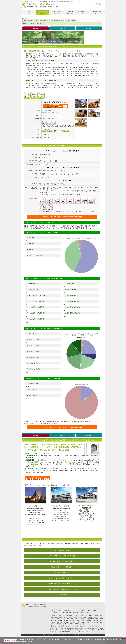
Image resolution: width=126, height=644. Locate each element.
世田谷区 (90, 617)
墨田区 (85, 617)
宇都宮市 (53, 622)
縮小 (97, 4)
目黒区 (81, 619)
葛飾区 (52, 617)
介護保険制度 (95, 610)
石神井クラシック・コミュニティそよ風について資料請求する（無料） (63, 217)
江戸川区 (96, 615)
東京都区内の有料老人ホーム (71, 615)
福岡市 (76, 624)
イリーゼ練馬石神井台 (87, 506)
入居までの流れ (67, 612)
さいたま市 (88, 621)
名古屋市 (78, 622)
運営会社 (85, 612)
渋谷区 (70, 617)
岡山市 (62, 624)
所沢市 (99, 621)
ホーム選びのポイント (56, 612)
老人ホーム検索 (63, 610)
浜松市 (88, 622)
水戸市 (63, 622)
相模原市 (62, 621)
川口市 (94, 621)
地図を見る (66, 131)
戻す (100, 4)
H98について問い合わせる (37, 478)
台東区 (96, 617)
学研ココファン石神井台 (61, 506)
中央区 (100, 617)
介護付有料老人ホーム (51, 460)
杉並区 (80, 617)
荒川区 (86, 615)
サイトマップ (93, 612)
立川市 (97, 619)
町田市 (92, 619)
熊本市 (81, 624)
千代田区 (53, 619)
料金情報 (62, 28)
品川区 (66, 617)
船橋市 (79, 621)
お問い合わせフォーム (75, 631)
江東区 (61, 617)
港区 (77, 619)
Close (124, 638)
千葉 (83, 621)
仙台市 (73, 622)
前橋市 (58, 622)
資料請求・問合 (10, 640)
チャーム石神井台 (35, 506)
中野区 (63, 619)
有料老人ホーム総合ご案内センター (42, 5)
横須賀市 (68, 621)
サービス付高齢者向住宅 (94, 626)
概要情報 (35, 28)
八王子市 (87, 619)
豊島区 (58, 619)
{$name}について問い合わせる (56, 106)
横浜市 (102, 619)
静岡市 (83, 622)
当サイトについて (77, 612)
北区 (57, 617)
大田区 (102, 615)
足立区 (81, 615)
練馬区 (68, 619)
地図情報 (89, 28)
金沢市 (67, 624)
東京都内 (66, 462)
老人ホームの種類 (85, 610)
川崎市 (52, 621)
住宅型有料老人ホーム (66, 460)
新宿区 (75, 617)
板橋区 (91, 615)
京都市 (52, 624)
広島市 (72, 624)
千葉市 (74, 621)
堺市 (97, 622)
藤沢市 (57, 621)
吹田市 (102, 622)
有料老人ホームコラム (74, 610)
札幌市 (68, 622)
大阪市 (93, 622)
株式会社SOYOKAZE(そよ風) (51, 112)
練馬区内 (35, 464)
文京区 (73, 619)
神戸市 (57, 624)
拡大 (102, 4)
